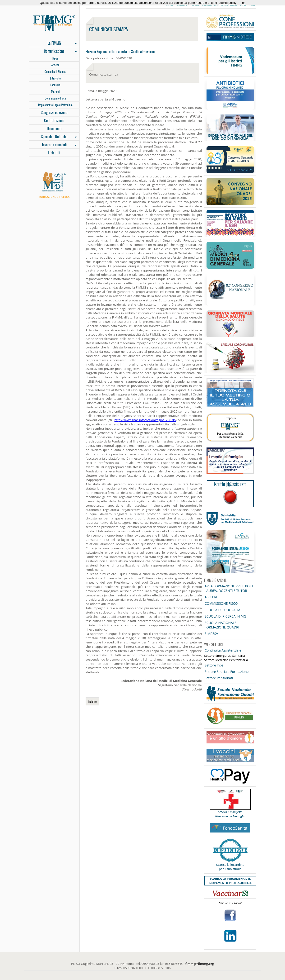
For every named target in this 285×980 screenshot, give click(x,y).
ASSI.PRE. (212, 597)
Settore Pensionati (219, 678)
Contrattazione (54, 120)
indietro (92, 701)
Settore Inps (214, 665)
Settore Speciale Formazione (227, 672)
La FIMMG (53, 43)
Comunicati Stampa (55, 71)
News (55, 58)
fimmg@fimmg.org (200, 964)
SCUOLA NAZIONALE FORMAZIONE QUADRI (222, 625)
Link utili (54, 153)
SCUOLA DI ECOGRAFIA (222, 610)
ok (244, 3)
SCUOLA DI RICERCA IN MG (225, 616)
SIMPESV (211, 634)
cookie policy (228, 3)
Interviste (55, 78)
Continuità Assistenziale (223, 650)
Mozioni (55, 91)
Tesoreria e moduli (53, 145)
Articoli (55, 65)
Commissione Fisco (55, 98)
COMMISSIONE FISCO (221, 603)
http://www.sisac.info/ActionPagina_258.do (145, 420)
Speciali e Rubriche (53, 137)
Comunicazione (53, 52)
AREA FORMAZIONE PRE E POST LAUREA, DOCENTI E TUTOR (229, 588)
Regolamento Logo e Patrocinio (55, 105)
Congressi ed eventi (54, 112)
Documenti (54, 128)
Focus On (55, 85)
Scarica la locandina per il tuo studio (230, 867)
